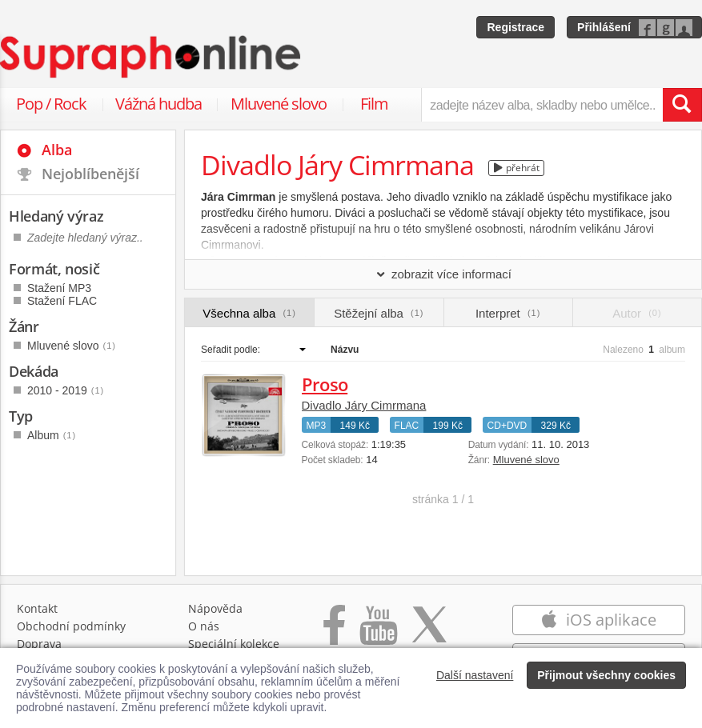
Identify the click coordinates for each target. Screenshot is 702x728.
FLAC (407, 426)
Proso (325, 384)
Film (374, 104)
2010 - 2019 (66, 390)
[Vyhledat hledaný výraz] (682, 105)
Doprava (39, 644)
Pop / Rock (51, 104)
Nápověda (215, 608)
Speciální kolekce (234, 644)
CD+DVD (507, 426)
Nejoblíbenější (90, 174)
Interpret (508, 313)
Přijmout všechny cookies (606, 675)
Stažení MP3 (59, 288)
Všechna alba (249, 313)
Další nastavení (475, 675)
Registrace (515, 27)
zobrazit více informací (443, 274)
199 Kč (448, 426)
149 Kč (355, 426)
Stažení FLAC (62, 301)
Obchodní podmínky (71, 626)
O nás (204, 626)
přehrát (517, 168)
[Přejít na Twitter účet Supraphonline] (429, 633)
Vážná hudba (158, 104)
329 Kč (556, 426)
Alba (57, 150)
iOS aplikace (598, 620)
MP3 (317, 426)
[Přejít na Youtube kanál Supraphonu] (378, 633)
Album (52, 435)
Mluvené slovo (279, 104)
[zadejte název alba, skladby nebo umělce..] (542, 105)
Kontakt (37, 608)
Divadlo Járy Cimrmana (364, 405)
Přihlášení (604, 27)
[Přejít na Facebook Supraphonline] (334, 633)
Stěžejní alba (379, 313)
